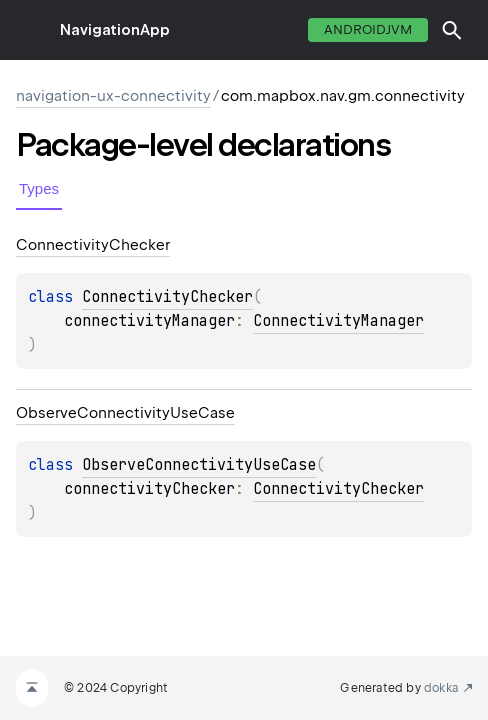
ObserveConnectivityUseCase (199, 465)
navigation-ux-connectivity (113, 96)
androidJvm (368, 29)
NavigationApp (115, 30)
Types (39, 188)
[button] (452, 30)
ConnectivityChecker (167, 297)
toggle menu (30, 30)
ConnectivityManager (338, 321)
